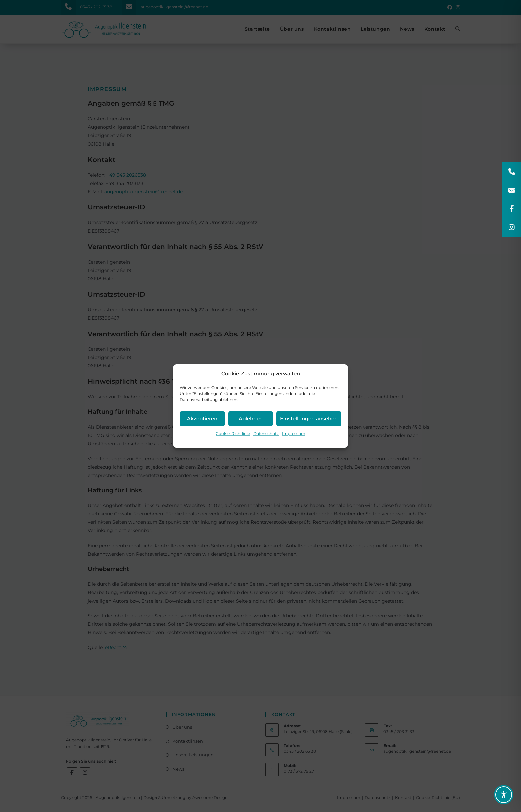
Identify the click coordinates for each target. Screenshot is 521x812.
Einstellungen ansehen (309, 418)
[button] (512, 172)
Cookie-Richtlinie (233, 433)
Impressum (294, 433)
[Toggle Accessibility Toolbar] (504, 795)
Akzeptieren (202, 418)
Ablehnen (251, 418)
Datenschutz (266, 433)
